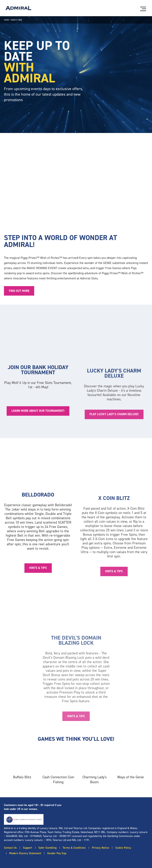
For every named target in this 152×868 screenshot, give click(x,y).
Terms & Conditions (74, 848)
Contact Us (10, 848)
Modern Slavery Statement (25, 853)
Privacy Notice (101, 848)
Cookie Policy (123, 848)
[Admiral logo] (18, 8)
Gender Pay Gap (57, 853)
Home (6, 20)
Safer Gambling (47, 848)
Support (28, 848)
